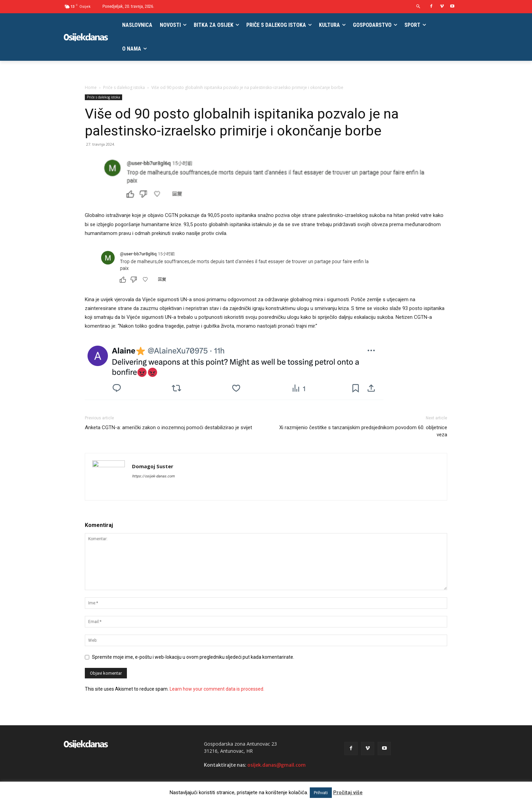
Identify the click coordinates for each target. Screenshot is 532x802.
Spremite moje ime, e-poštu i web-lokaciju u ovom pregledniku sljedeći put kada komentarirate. (193, 657)
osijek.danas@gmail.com (277, 765)
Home (91, 87)
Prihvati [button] (321, 793)
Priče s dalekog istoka (124, 87)
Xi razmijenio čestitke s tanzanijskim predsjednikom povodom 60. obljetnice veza (363, 431)
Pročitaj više (348, 792)
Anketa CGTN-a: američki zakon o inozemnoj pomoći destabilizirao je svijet (168, 427)
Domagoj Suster (153, 466)
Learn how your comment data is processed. (217, 689)
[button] (419, 7)
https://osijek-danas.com (153, 476)
